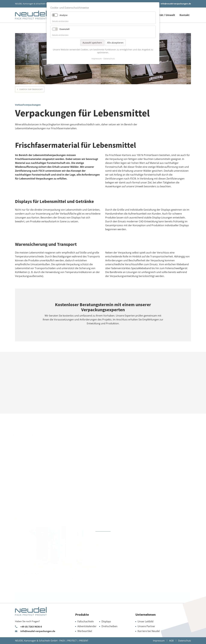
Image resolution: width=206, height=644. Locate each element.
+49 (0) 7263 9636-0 (31, 627)
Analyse (64, 15)
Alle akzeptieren (115, 43)
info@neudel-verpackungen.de (176, 4)
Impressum (97, 59)
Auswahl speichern (92, 43)
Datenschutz (109, 59)
